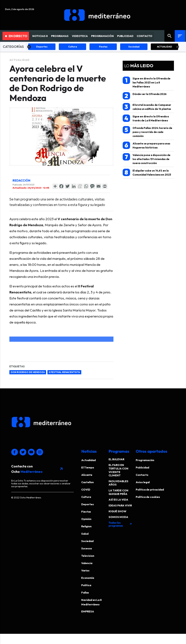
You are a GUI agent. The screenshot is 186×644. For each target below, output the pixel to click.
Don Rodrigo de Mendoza (28, 372)
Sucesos (87, 548)
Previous (29, 47)
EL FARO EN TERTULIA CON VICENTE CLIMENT (118, 470)
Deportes (88, 504)
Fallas (85, 593)
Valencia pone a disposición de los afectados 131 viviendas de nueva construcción (147, 159)
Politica (86, 585)
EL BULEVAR (116, 459)
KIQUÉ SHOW (117, 511)
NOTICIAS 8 (40, 36)
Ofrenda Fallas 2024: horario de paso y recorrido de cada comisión (147, 132)
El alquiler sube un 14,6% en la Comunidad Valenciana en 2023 (147, 172)
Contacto (142, 475)
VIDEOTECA (80, 36)
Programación (145, 460)
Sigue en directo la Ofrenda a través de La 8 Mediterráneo (146, 118)
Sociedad (87, 541)
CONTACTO (145, 36)
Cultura (86, 497)
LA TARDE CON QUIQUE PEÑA (118, 492)
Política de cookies (148, 497)
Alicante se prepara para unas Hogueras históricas (146, 145)
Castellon (87, 482)
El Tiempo (88, 467)
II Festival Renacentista (64, 372)
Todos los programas (120, 524)
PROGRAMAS (60, 36)
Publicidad (142, 467)
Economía (88, 578)
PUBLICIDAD (125, 36)
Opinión (86, 519)
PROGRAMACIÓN (102, 36)
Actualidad (20, 60)
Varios (85, 570)
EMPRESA (88, 611)
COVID (86, 490)
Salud (85, 534)
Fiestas (86, 512)
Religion (86, 526)
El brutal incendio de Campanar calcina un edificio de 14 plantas (147, 107)
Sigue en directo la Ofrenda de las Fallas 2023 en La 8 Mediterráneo (147, 82)
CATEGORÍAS (13, 47)
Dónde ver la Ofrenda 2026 (145, 96)
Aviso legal (143, 482)
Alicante (87, 475)
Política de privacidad (150, 490)
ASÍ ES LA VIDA (118, 500)
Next (177, 47)
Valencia (87, 563)
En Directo (16, 36)
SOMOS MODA (118, 517)
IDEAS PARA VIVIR (120, 505)
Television (88, 556)
